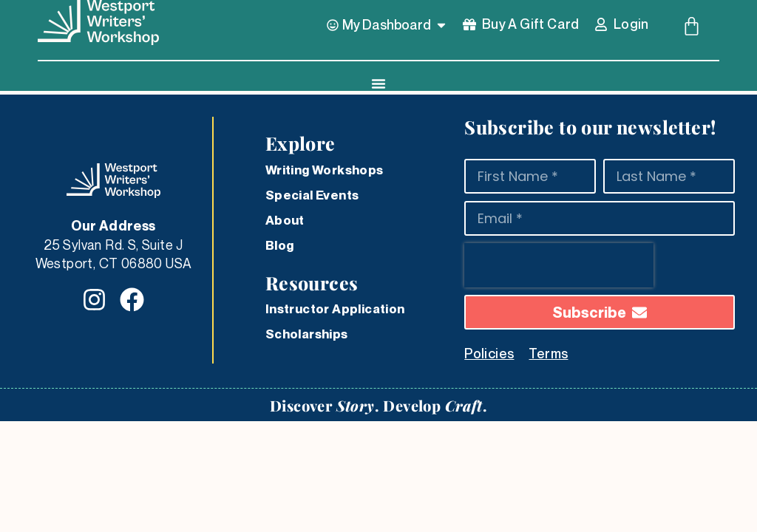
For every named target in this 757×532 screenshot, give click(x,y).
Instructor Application (335, 309)
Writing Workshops (325, 170)
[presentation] (559, 265)
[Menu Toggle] (378, 83)
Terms (548, 353)
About (285, 220)
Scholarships (307, 334)
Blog (280, 245)
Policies (489, 353)
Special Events (312, 195)
